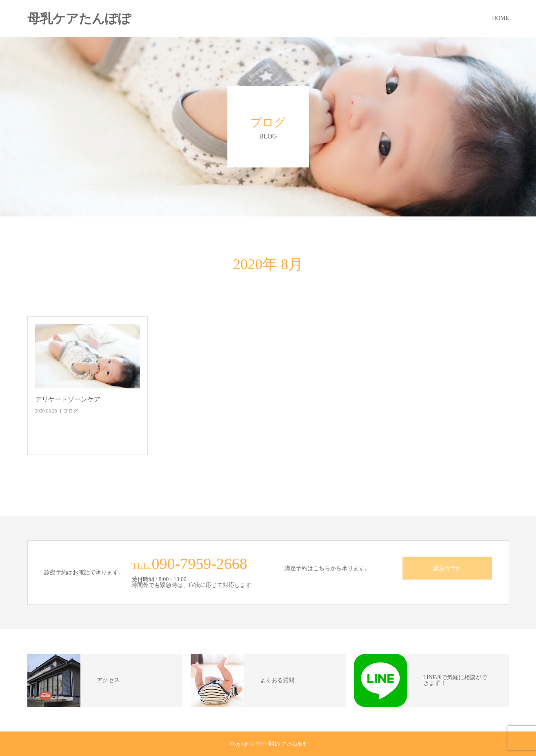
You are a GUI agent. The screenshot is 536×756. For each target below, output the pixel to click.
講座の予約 (447, 568)
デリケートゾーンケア (68, 399)
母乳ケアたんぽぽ (79, 19)
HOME (500, 18)
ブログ (71, 411)
